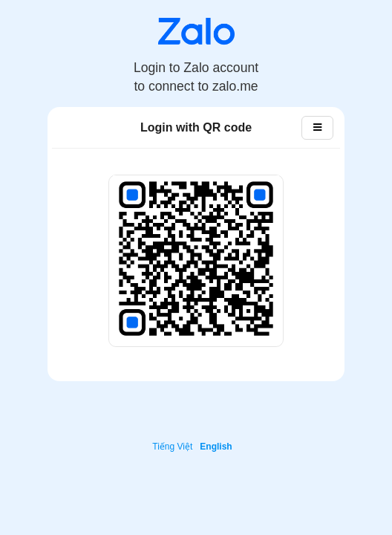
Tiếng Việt (172, 447)
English (216, 447)
